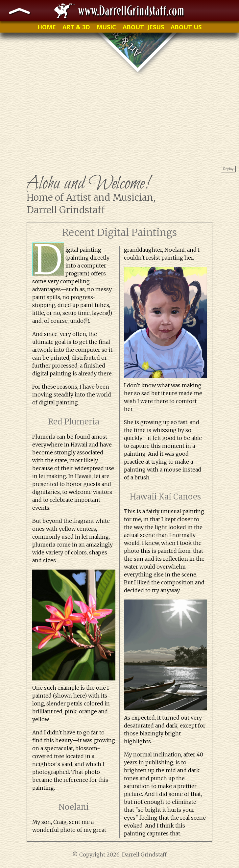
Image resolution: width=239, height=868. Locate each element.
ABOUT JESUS (143, 27)
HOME (47, 27)
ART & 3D (76, 27)
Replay (228, 169)
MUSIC (106, 27)
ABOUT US (186, 27)
